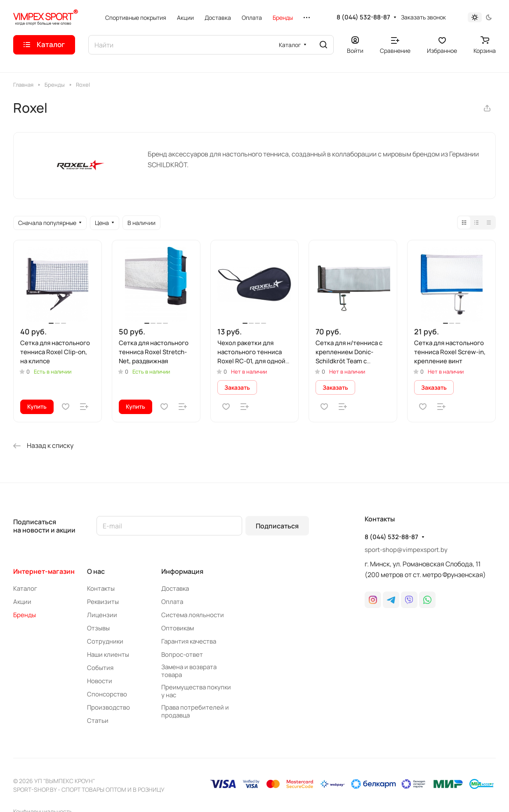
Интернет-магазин (44, 571)
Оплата (172, 602)
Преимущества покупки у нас (196, 691)
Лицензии (102, 615)
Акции (22, 602)
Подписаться (277, 526)
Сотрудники (105, 641)
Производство (108, 707)
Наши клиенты (108, 655)
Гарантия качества (189, 641)
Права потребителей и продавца (195, 711)
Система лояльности (193, 615)
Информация (182, 571)
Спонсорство (107, 694)
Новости (100, 681)
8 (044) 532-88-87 (363, 17)
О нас (96, 571)
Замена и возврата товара (189, 671)
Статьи (98, 721)
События (100, 668)
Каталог (25, 588)
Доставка (175, 588)
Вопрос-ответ (182, 655)
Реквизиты (103, 602)
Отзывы (98, 628)
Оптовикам (178, 628)
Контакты (101, 588)
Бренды (25, 615)
